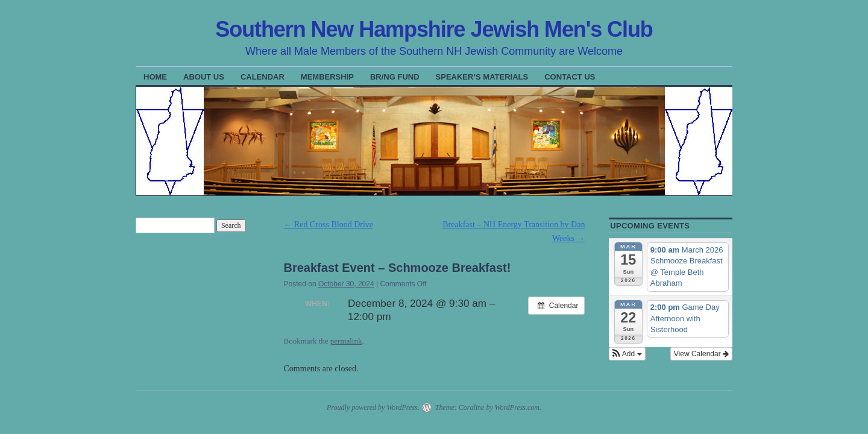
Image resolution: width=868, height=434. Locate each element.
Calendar (263, 77)
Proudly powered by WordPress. (373, 407)
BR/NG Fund (395, 77)
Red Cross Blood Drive (329, 225)
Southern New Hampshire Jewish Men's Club (434, 29)
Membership (327, 77)
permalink (346, 341)
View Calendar (701, 354)
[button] (627, 354)
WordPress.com (517, 407)
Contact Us (570, 77)
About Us (204, 77)
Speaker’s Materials (482, 77)
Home (155, 77)
